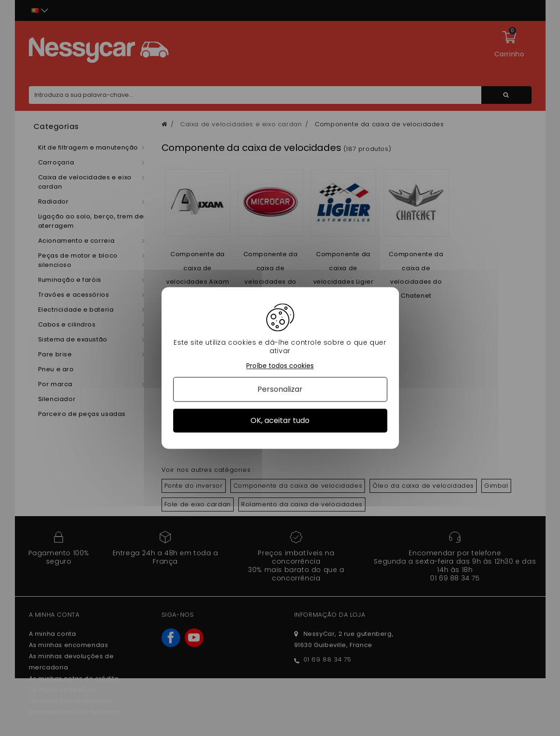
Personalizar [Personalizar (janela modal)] (280, 389)
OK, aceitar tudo (280, 420)
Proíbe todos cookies (280, 366)
